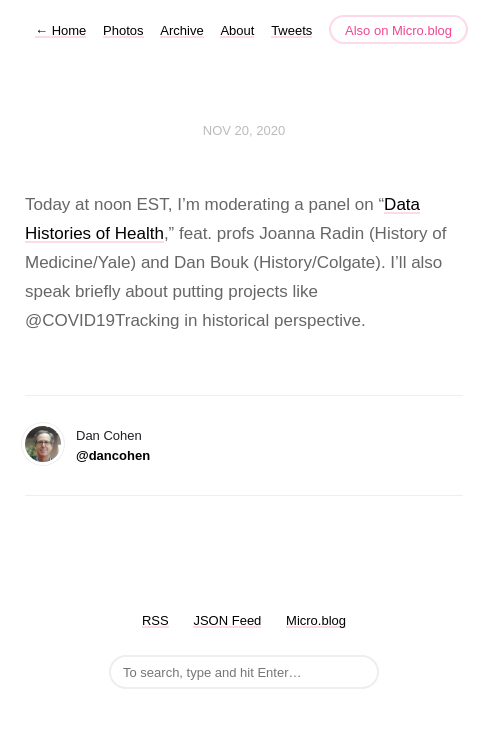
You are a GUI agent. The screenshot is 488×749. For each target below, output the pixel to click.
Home (60, 30)
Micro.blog (316, 620)
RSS (155, 620)
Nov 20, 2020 (244, 130)
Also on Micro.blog (398, 30)
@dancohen (113, 455)
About (237, 30)
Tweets (291, 30)
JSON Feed (227, 620)
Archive (181, 30)
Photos (123, 30)
